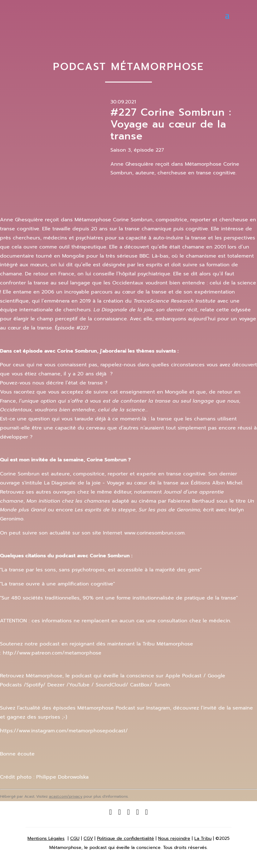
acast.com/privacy (66, 796)
